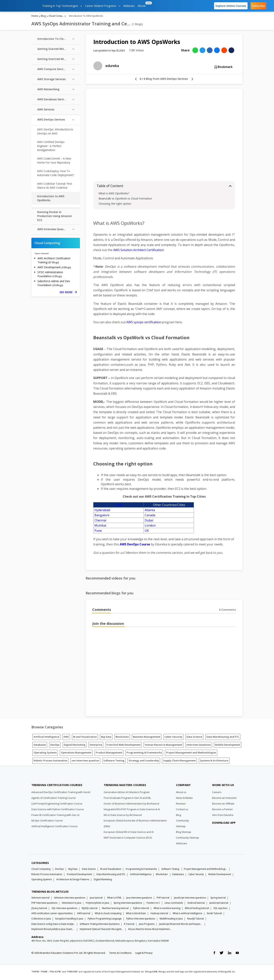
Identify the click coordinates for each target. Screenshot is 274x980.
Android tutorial (196, 904)
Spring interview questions (128, 904)
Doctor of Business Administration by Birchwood (131, 804)
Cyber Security (173, 738)
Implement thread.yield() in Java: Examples (53, 930)
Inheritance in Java (72, 904)
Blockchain (122, 738)
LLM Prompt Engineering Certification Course (57, 804)
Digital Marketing (75, 746)
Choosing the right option (115, 205)
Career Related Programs (103, 6)
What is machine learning (167, 909)
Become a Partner (223, 810)
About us (181, 793)
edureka (112, 67)
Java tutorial (96, 899)
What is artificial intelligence (187, 914)
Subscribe (258, 6)
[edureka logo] (22, 6)
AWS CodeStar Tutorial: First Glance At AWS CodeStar (55, 187)
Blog (43, 17)
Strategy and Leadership (144, 762)
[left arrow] (136, 80)
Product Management (109, 754)
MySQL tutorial (90, 909)
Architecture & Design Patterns (73, 881)
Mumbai (100, 527)
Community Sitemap (188, 839)
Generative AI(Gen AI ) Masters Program (127, 793)
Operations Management (76, 754)
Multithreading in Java (171, 920)
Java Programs (147, 925)
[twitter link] (221, 954)
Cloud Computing (56, 17)
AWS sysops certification (144, 323)
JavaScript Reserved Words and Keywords (181, 925)
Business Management (147, 738)
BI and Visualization (85, 738)
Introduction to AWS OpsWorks (51, 199)
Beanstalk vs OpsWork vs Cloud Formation (126, 199)
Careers (217, 793)
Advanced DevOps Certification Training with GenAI (61, 793)
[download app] (225, 833)
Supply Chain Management (179, 762)
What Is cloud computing (108, 914)
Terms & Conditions (120, 954)
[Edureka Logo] (46, 777)
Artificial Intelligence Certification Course (55, 827)
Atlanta (150, 511)
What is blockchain (136, 914)
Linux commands (174, 904)
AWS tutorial (84, 914)
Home (35, 17)
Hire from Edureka (223, 816)
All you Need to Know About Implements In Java (150, 930)
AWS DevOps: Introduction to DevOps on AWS (55, 132)
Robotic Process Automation (50, 762)
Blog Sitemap (184, 833)
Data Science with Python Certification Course (58, 810)
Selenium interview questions (70, 899)
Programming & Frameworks (144, 754)
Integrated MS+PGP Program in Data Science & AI (132, 810)
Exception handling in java (69, 920)
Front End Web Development (123, 746)
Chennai (100, 521)
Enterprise (96, 746)
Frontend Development (79, 875)
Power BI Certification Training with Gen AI (55, 816)
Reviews (181, 804)
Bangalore (102, 516)
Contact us (182, 810)
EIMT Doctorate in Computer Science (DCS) (128, 839)
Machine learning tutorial (115, 909)
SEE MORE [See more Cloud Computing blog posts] (68, 293)
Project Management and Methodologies (191, 754)
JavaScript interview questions (190, 899)
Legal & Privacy (144, 954)
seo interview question (85, 762)
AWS (66, 738)
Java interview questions (139, 899)
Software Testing (114, 762)
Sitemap (181, 827)
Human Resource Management (164, 746)
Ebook (142, 5)
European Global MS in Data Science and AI (129, 833)
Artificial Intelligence (46, 738)
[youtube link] (237, 954)
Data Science (194, 738)
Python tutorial (141, 909)
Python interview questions (141, 920)
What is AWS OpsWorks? (114, 194)
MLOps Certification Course (47, 822)
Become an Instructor (224, 799)
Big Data (106, 738)
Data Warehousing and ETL (223, 738)
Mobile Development (228, 746)
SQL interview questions (64, 909)
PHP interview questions (44, 904)
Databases (40, 746)
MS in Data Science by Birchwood (123, 816)
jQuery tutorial (39, 909)
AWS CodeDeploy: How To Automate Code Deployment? (55, 174)
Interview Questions (199, 746)
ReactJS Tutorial (196, 920)
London (150, 527)
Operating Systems (45, 754)
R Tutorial (129, 925)
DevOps (55, 746)
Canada (150, 516)
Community (182, 822)
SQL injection (220, 909)
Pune (98, 532)
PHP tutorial (163, 899)
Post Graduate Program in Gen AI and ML (127, 799)
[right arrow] (192, 80)
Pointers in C (153, 904)
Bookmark (224, 68)
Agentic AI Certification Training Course (54, 799)
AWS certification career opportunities (52, 914)
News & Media (184, 799)
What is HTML (114, 899)
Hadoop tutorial (159, 914)
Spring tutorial (218, 899)
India (119, 506)
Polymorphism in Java (97, 904)
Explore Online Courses (231, 6)
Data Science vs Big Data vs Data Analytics (53, 925)
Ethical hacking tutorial (197, 909)
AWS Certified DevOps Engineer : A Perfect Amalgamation (51, 147)
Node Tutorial (214, 914)
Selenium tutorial (40, 899)
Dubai (149, 521)
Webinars (129, 6)
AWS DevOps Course (135, 545)
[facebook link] (214, 954)
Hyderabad (102, 511)
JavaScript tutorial (219, 904)
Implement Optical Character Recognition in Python (102, 930)
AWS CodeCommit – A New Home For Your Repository (54, 161)
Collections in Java (41, 920)
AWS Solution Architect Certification (139, 251)
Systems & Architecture (214, 762)
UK (147, 532)
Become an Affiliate (223, 804)
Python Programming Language (105, 920)
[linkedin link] (230, 954)
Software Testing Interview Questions (100, 925)
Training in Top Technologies (62, 6)
